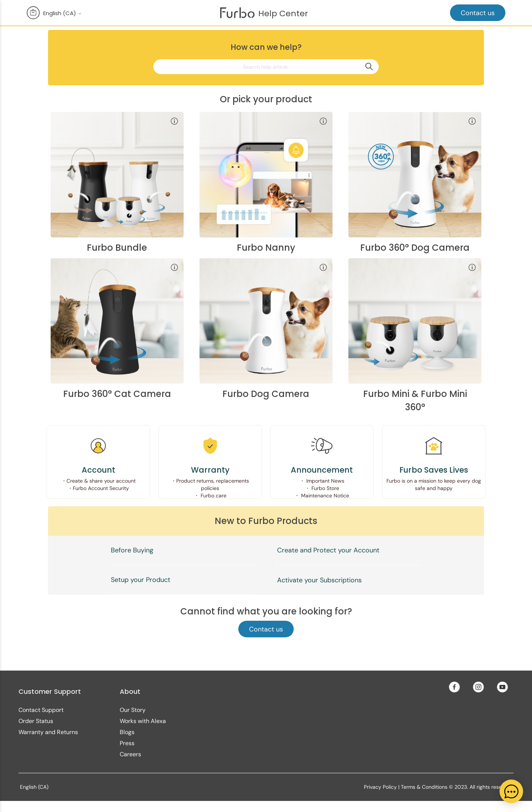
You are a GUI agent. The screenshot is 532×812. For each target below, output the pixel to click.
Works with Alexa (143, 721)
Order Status (36, 721)
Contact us (478, 13)
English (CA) (63, 13)
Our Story (133, 710)
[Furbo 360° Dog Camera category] (415, 182)
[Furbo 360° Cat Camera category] (117, 328)
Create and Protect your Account (328, 550)
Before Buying (132, 550)
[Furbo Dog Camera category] (266, 328)
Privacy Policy (380, 787)
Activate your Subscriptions (319, 580)
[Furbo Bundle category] (117, 182)
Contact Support (41, 710)
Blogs (127, 732)
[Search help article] (266, 66)
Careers (130, 754)
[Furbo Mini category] (415, 328)
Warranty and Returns (48, 732)
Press (127, 743)
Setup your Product (141, 580)
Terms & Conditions (424, 787)
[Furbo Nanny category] (266, 182)
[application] (511, 791)
